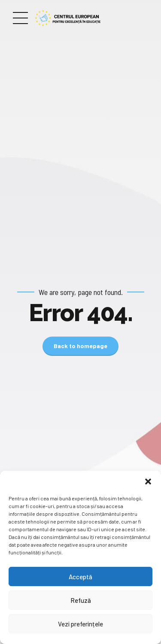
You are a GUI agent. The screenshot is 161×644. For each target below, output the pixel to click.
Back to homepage (80, 346)
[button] (148, 481)
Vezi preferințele (80, 624)
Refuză (81, 600)
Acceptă (80, 577)
